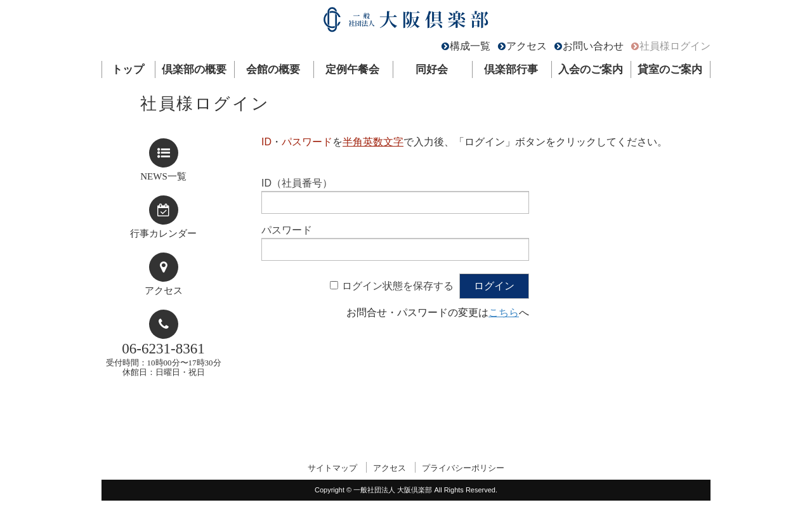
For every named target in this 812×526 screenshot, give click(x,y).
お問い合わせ (593, 46)
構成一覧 (470, 46)
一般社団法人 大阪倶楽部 (406, 23)
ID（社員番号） (297, 183)
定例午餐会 (352, 69)
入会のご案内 (591, 69)
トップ (128, 69)
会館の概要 (273, 69)
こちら (504, 312)
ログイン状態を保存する (398, 286)
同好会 (432, 69)
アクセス (527, 46)
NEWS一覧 (163, 176)
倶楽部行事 (511, 69)
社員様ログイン (675, 46)
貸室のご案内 (670, 69)
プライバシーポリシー (463, 468)
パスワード (287, 230)
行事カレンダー (163, 233)
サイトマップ (332, 468)
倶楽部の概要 (194, 69)
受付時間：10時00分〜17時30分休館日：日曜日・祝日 (164, 359)
